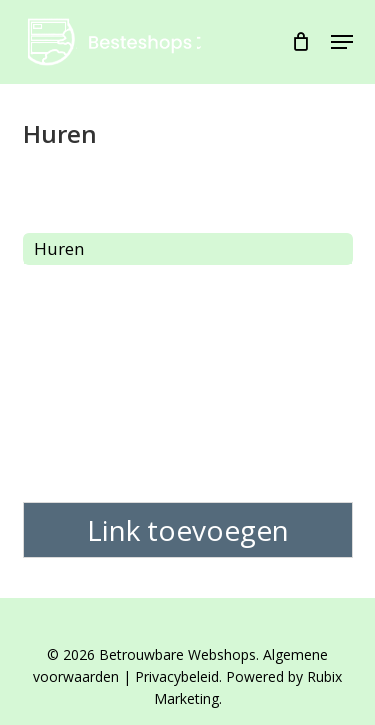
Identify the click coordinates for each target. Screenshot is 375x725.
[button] (342, 42)
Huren (59, 248)
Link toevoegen (188, 530)
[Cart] (301, 42)
